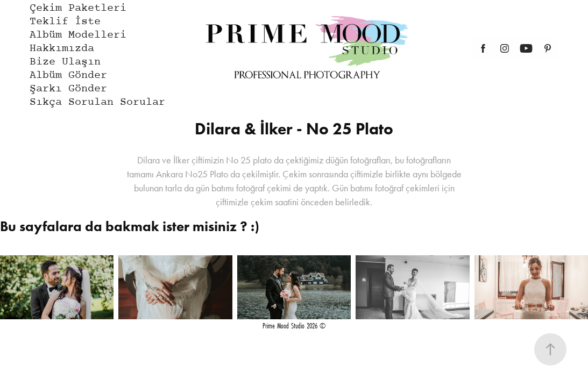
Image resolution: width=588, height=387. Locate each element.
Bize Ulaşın (65, 62)
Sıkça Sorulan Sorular (97, 102)
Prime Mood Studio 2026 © (294, 326)
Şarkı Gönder (68, 89)
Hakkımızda (62, 49)
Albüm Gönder (68, 76)
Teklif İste (65, 22)
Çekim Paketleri (78, 8)
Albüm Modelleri (78, 35)
